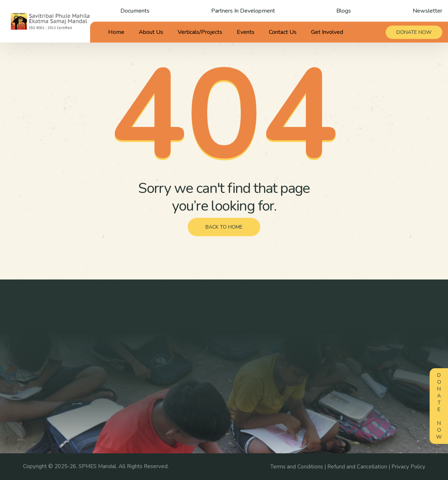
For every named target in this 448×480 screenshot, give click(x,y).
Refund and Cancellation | (359, 467)
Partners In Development (243, 11)
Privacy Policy (408, 467)
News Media (370, 366)
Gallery (371, 337)
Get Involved (327, 32)
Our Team (211, 349)
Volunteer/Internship (293, 375)
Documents (135, 11)
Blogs (344, 11)
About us (210, 337)
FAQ (273, 387)
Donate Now (439, 406)
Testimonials (215, 375)
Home (116, 32)
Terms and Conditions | (299, 467)
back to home (224, 227)
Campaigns (281, 337)
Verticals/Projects (200, 32)
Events (246, 32)
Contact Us (283, 32)
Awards (209, 362)
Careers (277, 362)
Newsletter (427, 11)
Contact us (212, 387)
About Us (151, 32)
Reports (372, 408)
